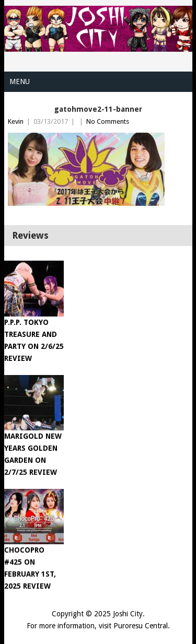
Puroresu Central (141, 626)
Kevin (16, 121)
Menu (20, 81)
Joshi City (128, 614)
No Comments (108, 121)
